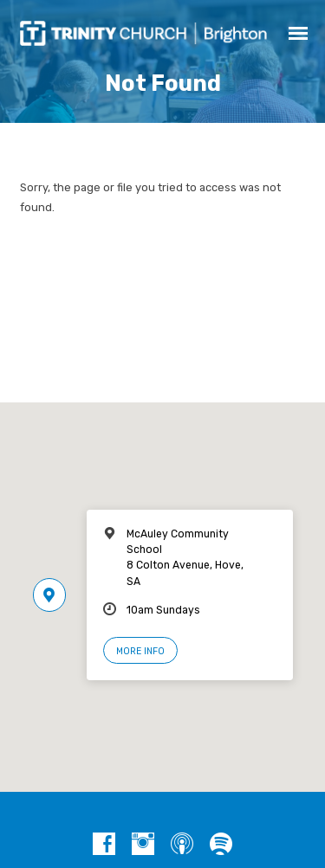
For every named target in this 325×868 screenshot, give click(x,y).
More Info (140, 651)
